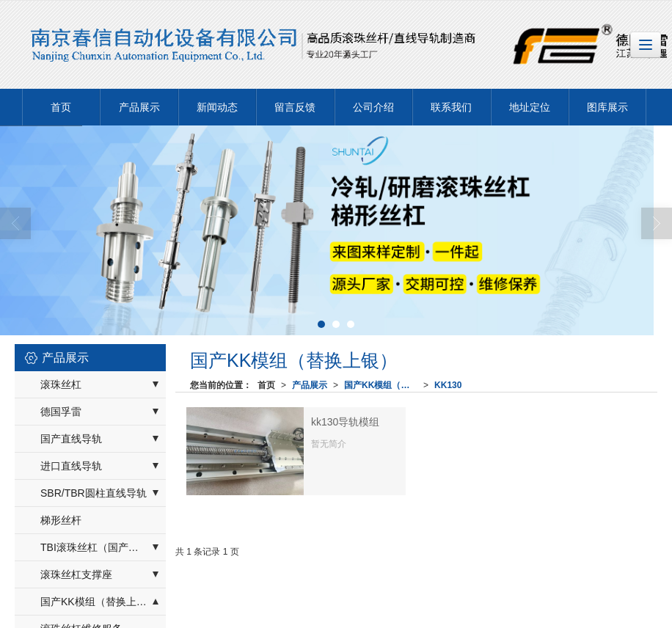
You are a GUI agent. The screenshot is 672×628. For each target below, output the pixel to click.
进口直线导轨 (71, 466)
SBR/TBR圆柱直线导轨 (94, 493)
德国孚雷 (61, 412)
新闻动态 (217, 107)
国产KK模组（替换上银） (384, 385)
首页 (61, 107)
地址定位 (530, 107)
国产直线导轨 (71, 439)
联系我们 (451, 107)
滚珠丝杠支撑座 (76, 574)
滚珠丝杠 (61, 384)
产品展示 (139, 107)
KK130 (448, 385)
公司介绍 (373, 107)
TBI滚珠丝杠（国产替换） (100, 547)
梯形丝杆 (61, 520)
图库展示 (607, 107)
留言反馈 (295, 107)
